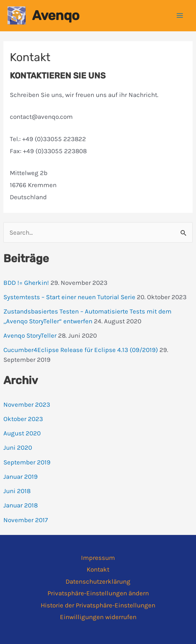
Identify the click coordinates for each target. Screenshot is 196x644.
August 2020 (22, 433)
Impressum (98, 558)
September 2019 (27, 462)
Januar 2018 (21, 505)
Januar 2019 (21, 476)
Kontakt (98, 569)
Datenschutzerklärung (98, 581)
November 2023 (27, 404)
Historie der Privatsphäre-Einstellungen (98, 605)
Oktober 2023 (23, 419)
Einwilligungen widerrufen (98, 617)
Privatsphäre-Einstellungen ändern (98, 593)
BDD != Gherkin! (26, 283)
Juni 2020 (18, 447)
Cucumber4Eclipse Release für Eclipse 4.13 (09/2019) (81, 350)
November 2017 (26, 520)
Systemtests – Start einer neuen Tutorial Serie (69, 297)
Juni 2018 (17, 491)
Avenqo (56, 15)
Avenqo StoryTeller (30, 335)
